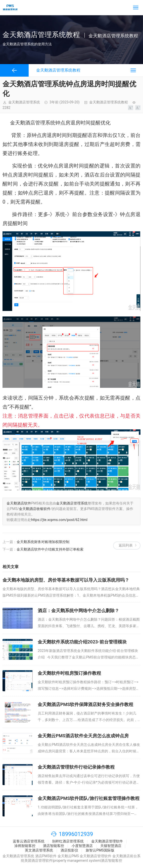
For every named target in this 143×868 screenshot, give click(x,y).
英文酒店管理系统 (39, 850)
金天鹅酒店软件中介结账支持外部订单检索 (50, 549)
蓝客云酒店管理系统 (29, 841)
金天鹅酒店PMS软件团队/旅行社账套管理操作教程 (89, 798)
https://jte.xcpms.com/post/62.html (59, 520)
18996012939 (76, 834)
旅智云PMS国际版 (100, 850)
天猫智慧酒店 (111, 846)
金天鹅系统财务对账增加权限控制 (43, 542)
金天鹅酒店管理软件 (107, 841)
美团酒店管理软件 (38, 860)
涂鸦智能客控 (25, 846)
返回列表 (126, 545)
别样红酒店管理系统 (68, 841)
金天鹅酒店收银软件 (35, 509)
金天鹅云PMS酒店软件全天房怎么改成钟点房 (83, 736)
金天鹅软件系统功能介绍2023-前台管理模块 (82, 642)
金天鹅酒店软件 (19, 503)
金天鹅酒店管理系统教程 (109, 102)
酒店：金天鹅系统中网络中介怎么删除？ (78, 611)
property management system (77, 860)
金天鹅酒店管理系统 (72, 503)
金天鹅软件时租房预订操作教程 (69, 673)
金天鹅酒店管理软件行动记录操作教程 (76, 767)
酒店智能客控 (54, 846)
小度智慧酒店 (82, 846)
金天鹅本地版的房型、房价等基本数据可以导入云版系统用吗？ (66, 580)
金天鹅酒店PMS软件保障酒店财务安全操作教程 (85, 704)
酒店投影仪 (69, 850)
